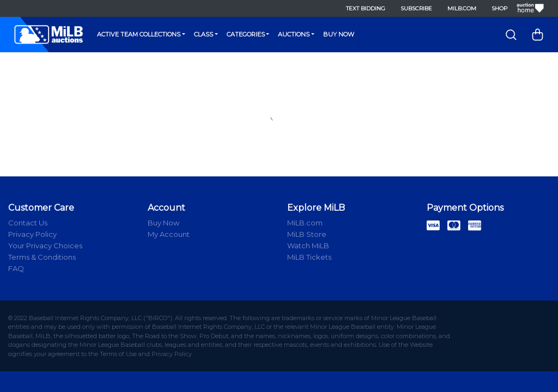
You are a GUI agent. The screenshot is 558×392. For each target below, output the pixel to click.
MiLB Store (307, 234)
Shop (496, 8)
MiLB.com (459, 8)
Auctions (294, 34)
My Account (169, 234)
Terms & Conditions (42, 257)
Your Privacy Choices (45, 246)
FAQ (16, 268)
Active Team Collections (139, 34)
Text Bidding (362, 8)
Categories (246, 34)
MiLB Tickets (309, 257)
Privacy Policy (32, 234)
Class (204, 34)
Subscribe (413, 8)
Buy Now (339, 34)
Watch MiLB (308, 246)
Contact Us (28, 223)
